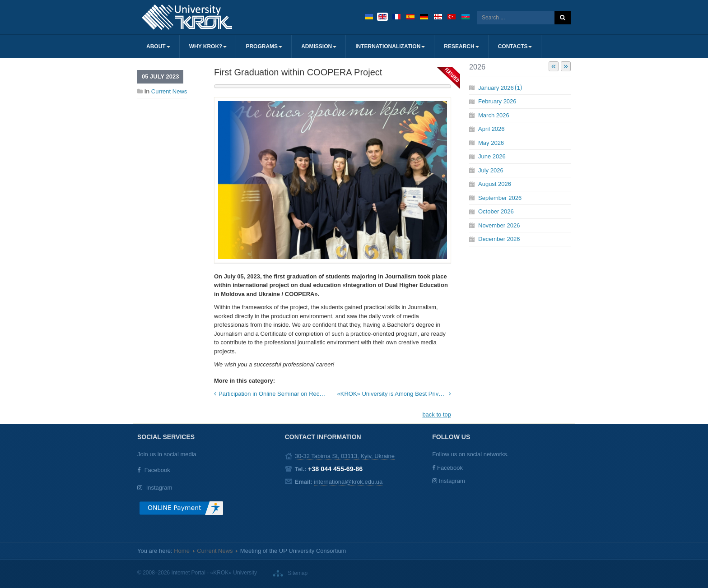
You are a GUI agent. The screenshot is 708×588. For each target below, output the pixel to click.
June (492, 156)
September (500, 198)
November (499, 225)
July (491, 170)
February (497, 101)
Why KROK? (208, 46)
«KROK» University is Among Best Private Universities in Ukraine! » (394, 394)
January (500, 88)
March (494, 115)
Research (461, 46)
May (491, 143)
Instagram (159, 488)
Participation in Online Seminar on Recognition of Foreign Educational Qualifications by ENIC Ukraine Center (273, 394)
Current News (169, 91)
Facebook (157, 470)
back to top (437, 414)
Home (182, 551)
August (495, 184)
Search (563, 18)
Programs (264, 46)
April (491, 129)
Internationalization (390, 46)
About (158, 46)
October (496, 211)
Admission (319, 46)
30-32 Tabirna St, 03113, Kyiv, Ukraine (345, 456)
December (499, 239)
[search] (516, 18)
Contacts (515, 46)
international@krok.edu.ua (348, 482)
